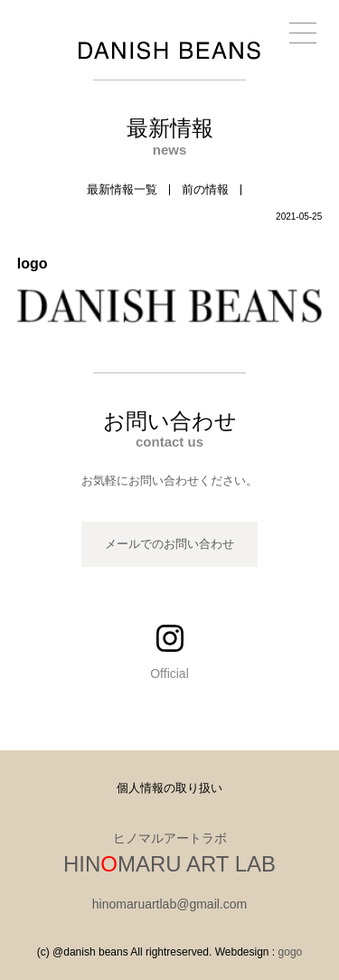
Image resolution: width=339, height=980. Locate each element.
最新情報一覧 (122, 189)
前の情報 (205, 189)
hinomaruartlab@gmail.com (169, 904)
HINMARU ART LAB (169, 864)
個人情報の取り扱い (169, 788)
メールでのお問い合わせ (169, 544)
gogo (291, 952)
